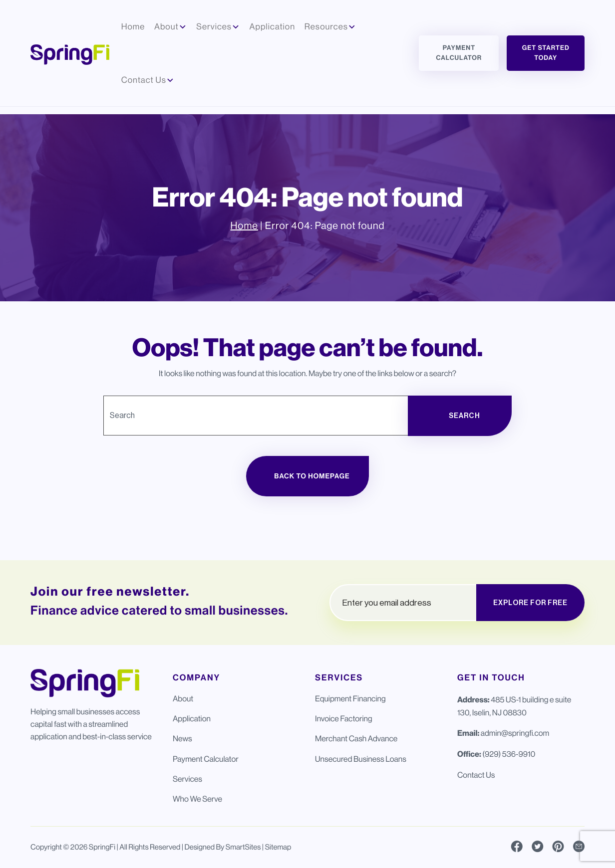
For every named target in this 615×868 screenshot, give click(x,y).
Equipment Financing (350, 699)
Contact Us (476, 775)
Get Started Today (546, 53)
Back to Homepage (312, 476)
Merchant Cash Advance (356, 739)
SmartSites (243, 847)
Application (192, 719)
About (183, 699)
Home (244, 226)
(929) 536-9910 (509, 754)
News (182, 739)
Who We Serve (197, 799)
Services (187, 779)
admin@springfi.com (515, 733)
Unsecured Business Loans (361, 759)
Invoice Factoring (344, 719)
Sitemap (278, 847)
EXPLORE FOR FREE (530, 603)
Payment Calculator (459, 53)
